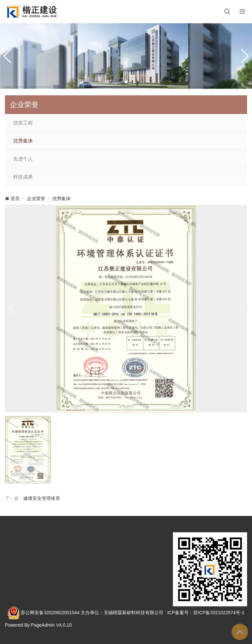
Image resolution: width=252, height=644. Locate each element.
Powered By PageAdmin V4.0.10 (38, 625)
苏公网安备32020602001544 (50, 612)
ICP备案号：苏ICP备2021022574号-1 (206, 612)
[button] (126, 82)
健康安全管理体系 (42, 498)
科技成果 (23, 177)
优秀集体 (23, 141)
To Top (240, 632)
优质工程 (23, 123)
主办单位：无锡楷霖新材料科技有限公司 (122, 612)
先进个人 (23, 159)
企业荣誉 (36, 199)
